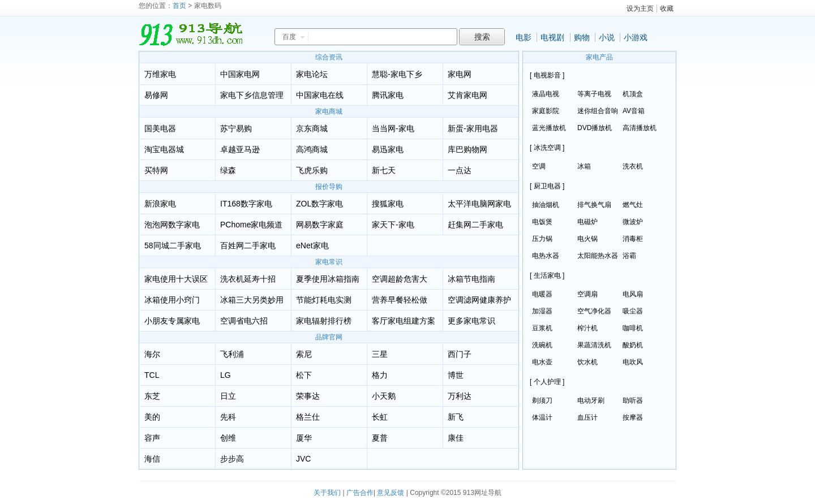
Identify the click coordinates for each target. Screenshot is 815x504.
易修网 (156, 95)
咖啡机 (633, 328)
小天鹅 (384, 396)
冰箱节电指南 (471, 279)
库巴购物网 (467, 149)
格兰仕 (308, 417)
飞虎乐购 (312, 170)
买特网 (156, 170)
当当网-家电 (393, 128)
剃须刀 (542, 400)
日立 (228, 396)
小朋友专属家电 (172, 321)
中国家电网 (240, 74)
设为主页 (640, 8)
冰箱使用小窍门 (172, 300)
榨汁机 (587, 328)
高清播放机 (640, 128)
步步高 (232, 459)
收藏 (667, 8)
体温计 (542, 417)
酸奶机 (633, 345)
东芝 (152, 396)
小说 (607, 37)
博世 (456, 375)
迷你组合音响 (598, 111)
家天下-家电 (393, 225)
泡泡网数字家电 (172, 225)
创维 (228, 438)
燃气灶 (633, 205)
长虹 (380, 417)
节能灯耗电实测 (324, 300)
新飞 (456, 417)
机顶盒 (633, 94)
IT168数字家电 (246, 204)
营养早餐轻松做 (400, 300)
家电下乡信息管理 (252, 95)
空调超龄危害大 (400, 279)
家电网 (460, 74)
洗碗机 (542, 345)
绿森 (228, 170)
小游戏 (636, 37)
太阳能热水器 (598, 256)
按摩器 (633, 417)
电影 (524, 37)
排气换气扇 (594, 205)
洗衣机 (633, 166)
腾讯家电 (388, 95)
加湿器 (542, 311)
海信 (152, 459)
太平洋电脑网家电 (479, 204)
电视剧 (552, 37)
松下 (304, 375)
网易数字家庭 (320, 225)
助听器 (633, 400)
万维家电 (160, 74)
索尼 (304, 354)
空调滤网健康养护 (479, 300)
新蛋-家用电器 (473, 128)
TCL (152, 375)
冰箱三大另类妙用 (252, 300)
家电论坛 (312, 74)
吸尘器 (633, 311)
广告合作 (360, 493)
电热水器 (546, 256)
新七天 (384, 170)
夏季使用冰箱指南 (328, 279)
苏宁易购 (236, 128)
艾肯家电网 (467, 95)
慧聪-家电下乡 (397, 74)
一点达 (460, 170)
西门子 (460, 354)
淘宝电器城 (164, 149)
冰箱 (584, 166)
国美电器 (160, 128)
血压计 (587, 417)
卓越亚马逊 (240, 149)
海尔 (152, 354)
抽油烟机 (546, 205)
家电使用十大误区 (176, 279)
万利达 (460, 396)
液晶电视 (546, 94)
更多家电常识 (471, 321)
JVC (303, 459)
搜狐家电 (388, 204)
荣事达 (308, 396)
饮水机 (587, 362)
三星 (380, 354)
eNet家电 (312, 245)
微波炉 (633, 222)
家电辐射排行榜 (324, 321)
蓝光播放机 (549, 128)
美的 (152, 417)
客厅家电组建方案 (404, 321)
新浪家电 (160, 204)
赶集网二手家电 (475, 225)
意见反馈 (391, 493)
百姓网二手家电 (248, 245)
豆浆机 (542, 328)
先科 (228, 417)
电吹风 (633, 362)
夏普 (380, 438)
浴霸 (629, 256)
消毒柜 (633, 239)
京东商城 (312, 128)
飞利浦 (232, 354)
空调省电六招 (244, 321)
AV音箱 (634, 111)
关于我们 (327, 493)
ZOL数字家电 (319, 204)
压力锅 (542, 239)
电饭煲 (542, 222)
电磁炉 (587, 222)
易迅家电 (388, 149)
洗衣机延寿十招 (248, 279)
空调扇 (587, 294)
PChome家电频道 (251, 225)
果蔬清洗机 (594, 345)
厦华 (304, 438)
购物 (582, 37)
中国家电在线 (320, 95)
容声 (152, 438)
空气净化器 (594, 311)
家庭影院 (546, 111)
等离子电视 (594, 94)
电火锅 (587, 239)
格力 (380, 375)
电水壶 (542, 362)
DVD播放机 (595, 128)
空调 (539, 166)
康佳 (456, 438)
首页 (179, 6)
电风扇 (633, 294)
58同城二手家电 (173, 245)
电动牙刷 (591, 400)
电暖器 (542, 294)
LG (226, 375)
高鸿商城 (312, 149)
